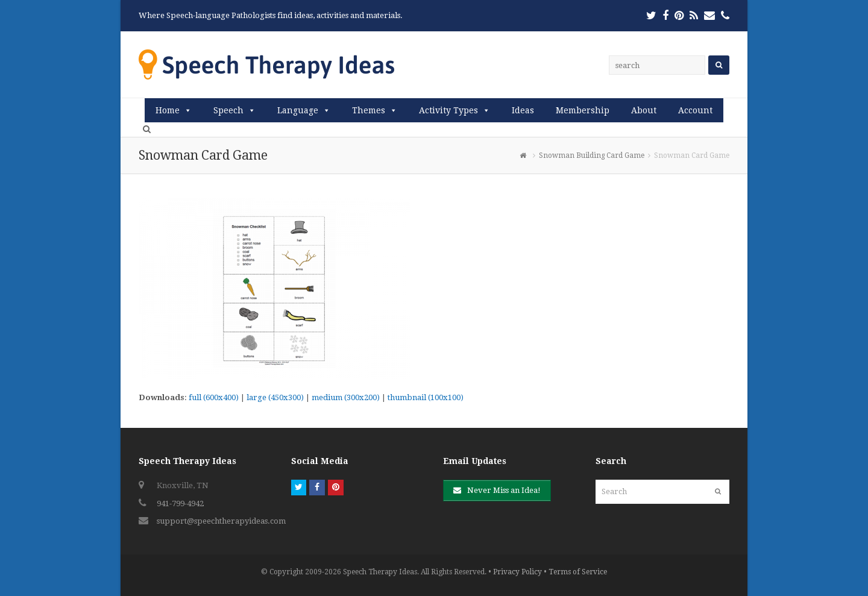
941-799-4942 (180, 503)
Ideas (523, 110)
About (644, 110)
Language (298, 110)
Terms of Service (578, 572)
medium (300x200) (346, 397)
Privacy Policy (517, 572)
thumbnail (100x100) (426, 397)
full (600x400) (214, 397)
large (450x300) (275, 397)
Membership (583, 110)
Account (695, 110)
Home (168, 110)
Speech (228, 110)
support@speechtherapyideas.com (221, 521)
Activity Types (448, 110)
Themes (369, 110)
